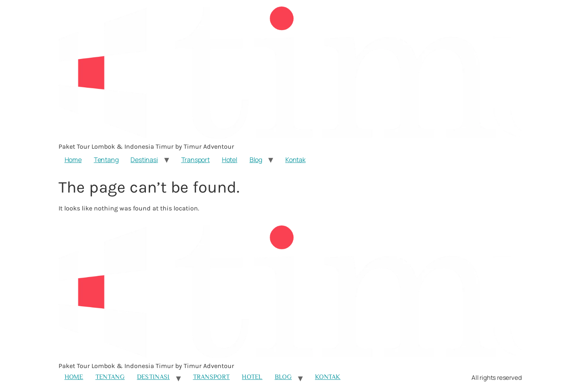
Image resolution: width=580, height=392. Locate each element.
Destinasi (144, 160)
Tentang (106, 160)
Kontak (295, 160)
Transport (196, 160)
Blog (256, 160)
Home (73, 160)
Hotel (230, 160)
